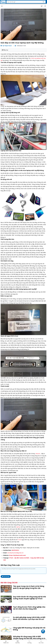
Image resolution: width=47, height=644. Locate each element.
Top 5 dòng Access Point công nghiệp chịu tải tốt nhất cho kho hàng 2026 (29, 608)
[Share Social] (45, 6)
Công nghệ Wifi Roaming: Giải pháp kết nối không (29, 629)
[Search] (44, 2)
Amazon (38, 454)
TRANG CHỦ (6, 643)
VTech (19, 540)
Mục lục (5, 50)
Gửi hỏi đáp (6, 576)
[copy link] (42, 6)
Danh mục (18, 643)
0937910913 (15, 550)
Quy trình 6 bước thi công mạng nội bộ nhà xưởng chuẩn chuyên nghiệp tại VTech (29, 598)
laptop (18, 527)
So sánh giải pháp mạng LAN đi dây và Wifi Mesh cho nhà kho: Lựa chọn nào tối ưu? (29, 618)
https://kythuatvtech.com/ (17, 555)
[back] (2, 6)
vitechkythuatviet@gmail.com (15, 553)
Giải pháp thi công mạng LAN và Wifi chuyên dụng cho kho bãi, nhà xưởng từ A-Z (29, 638)
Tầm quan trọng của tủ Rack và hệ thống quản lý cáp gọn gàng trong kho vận (29, 587)
